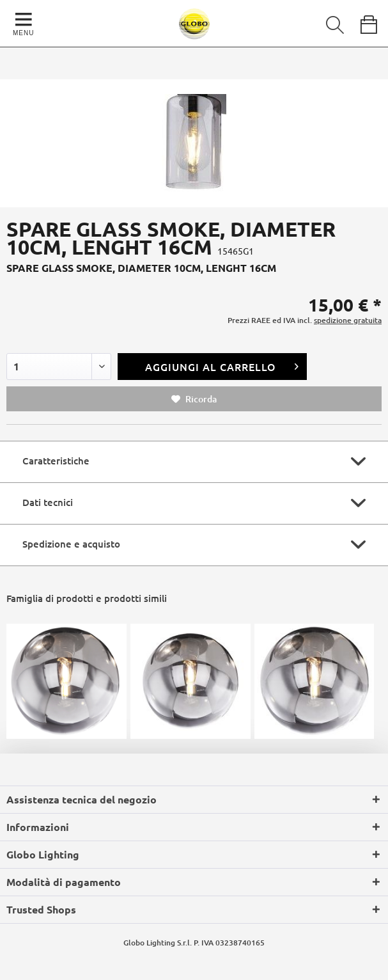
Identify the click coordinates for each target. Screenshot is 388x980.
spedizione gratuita (348, 320)
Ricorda (194, 399)
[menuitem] (326, 22)
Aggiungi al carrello (222, 365)
